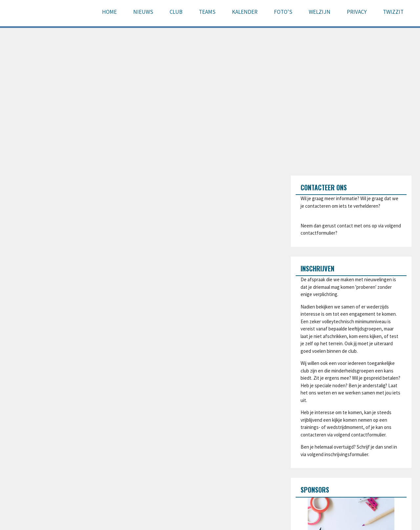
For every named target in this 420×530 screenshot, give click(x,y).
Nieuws (143, 12)
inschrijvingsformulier (346, 454)
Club (176, 12)
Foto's (283, 12)
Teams (207, 12)
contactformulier (318, 233)
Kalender (245, 12)
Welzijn (320, 12)
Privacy (357, 12)
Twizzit (393, 12)
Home (109, 12)
